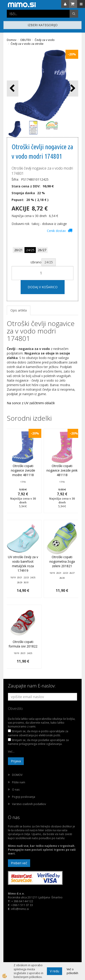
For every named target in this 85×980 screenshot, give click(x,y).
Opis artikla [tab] (19, 310)
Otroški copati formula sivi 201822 (23, 644)
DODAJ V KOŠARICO (43, 287)
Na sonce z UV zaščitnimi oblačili (31, 403)
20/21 (18, 250)
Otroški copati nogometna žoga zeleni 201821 (62, 561)
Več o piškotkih (72, 971)
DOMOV (17, 775)
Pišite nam (19, 782)
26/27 (42, 250)
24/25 (30, 250)
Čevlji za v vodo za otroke (27, 44)
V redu (55, 971)
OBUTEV (25, 40)
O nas (16, 790)
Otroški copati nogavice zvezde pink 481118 (62, 470)
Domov (12, 40)
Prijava (16, 761)
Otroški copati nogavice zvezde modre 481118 (23, 470)
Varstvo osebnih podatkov (29, 804)
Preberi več (19, 863)
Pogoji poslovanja (24, 797)
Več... (11, 752)
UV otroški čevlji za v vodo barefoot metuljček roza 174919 (23, 564)
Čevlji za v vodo (45, 40)
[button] (72, 89)
